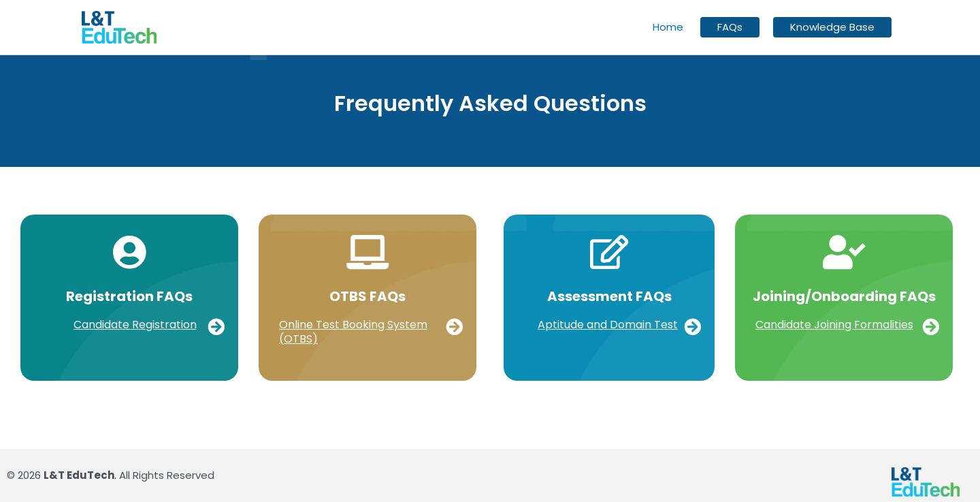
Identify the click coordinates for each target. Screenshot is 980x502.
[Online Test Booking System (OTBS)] (454, 327)
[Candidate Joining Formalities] (931, 327)
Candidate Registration (135, 325)
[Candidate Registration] (216, 327)
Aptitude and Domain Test (608, 325)
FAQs (730, 27)
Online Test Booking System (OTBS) (353, 332)
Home (668, 27)
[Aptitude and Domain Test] (692, 327)
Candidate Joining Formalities (834, 325)
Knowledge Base (832, 27)
